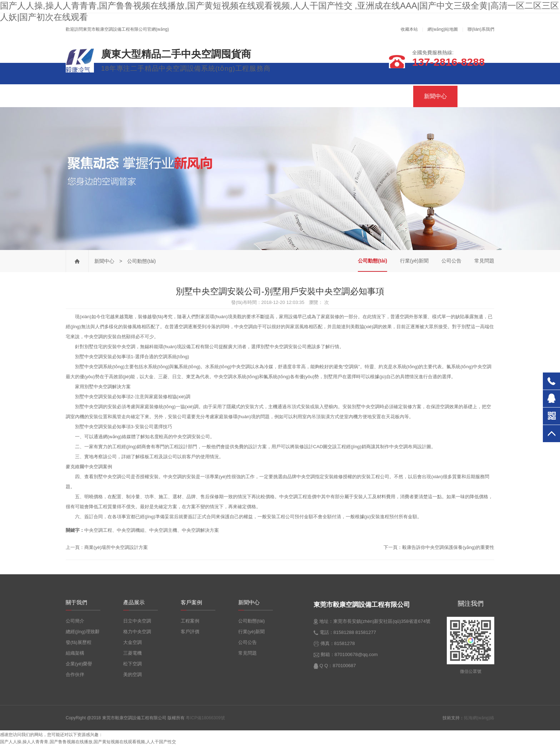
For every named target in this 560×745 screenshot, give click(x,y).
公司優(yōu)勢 (340, 96)
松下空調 (132, 664)
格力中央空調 (137, 632)
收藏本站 (409, 29)
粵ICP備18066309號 (205, 718)
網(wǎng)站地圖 (443, 29)
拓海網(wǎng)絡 (479, 718)
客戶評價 (190, 632)
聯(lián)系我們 (481, 29)
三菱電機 (132, 653)
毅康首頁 (90, 96)
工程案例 (190, 621)
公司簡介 (75, 621)
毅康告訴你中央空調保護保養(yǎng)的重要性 (448, 547)
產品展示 (290, 96)
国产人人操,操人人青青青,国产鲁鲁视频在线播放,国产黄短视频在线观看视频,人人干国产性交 (88, 742)
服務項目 (245, 96)
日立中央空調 (137, 621)
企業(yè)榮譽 (79, 664)
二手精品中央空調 (190, 96)
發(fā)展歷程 (79, 642)
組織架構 (75, 653)
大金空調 (132, 642)
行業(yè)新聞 (414, 261)
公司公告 (451, 261)
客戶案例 (391, 96)
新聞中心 (435, 96)
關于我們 (134, 96)
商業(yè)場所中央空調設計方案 (116, 547)
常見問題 (484, 261)
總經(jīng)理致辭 (83, 632)
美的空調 (132, 674)
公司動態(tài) (372, 261)
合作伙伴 (75, 674)
